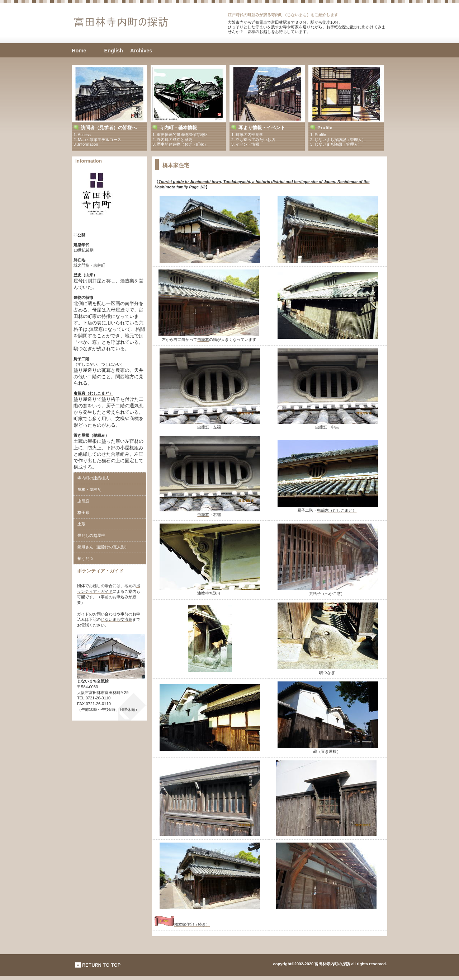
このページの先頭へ (98, 965)
